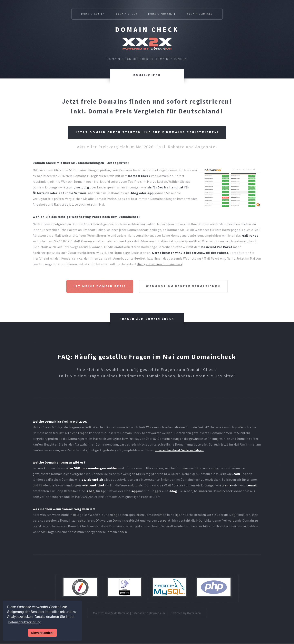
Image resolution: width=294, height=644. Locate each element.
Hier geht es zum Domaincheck (160, 264)
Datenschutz (140, 614)
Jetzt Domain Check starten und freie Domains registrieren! (147, 132)
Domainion (194, 614)
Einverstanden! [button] (42, 633)
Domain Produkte (162, 14)
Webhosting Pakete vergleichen (184, 287)
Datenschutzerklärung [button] (24, 622)
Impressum (158, 614)
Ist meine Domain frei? (98, 287)
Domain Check (147, 30)
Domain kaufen (93, 14)
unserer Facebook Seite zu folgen (179, 450)
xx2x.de (113, 614)
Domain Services (200, 14)
